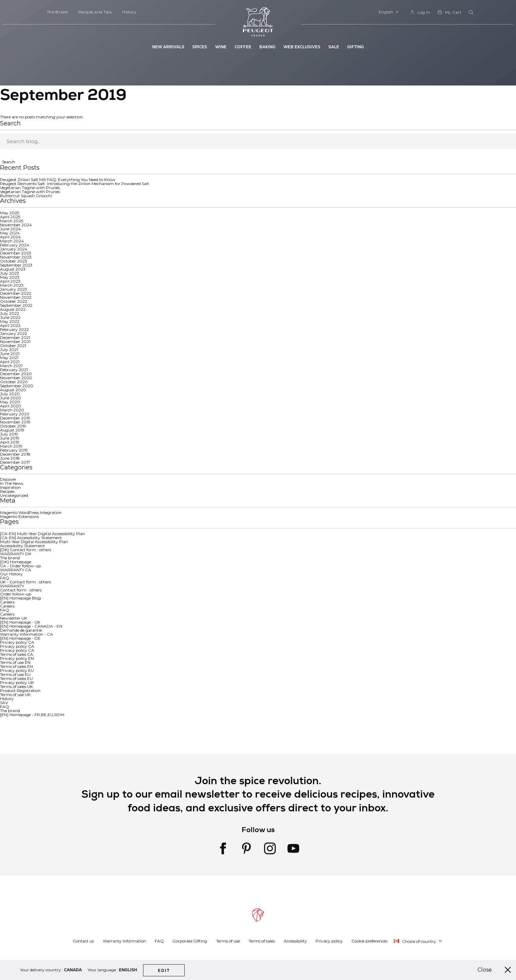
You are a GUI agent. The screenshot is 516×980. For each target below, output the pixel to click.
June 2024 (10, 229)
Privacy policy (329, 941)
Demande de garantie (21, 630)
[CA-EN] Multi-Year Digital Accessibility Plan (43, 534)
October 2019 (13, 426)
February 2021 (14, 370)
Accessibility (295, 941)
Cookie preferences (369, 941)
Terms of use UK (15, 695)
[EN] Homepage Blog (20, 598)
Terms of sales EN (16, 666)
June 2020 (11, 398)
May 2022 (10, 321)
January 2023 (14, 289)
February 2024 (15, 245)
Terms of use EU (15, 674)
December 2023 (16, 253)
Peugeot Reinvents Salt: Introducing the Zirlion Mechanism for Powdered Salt (75, 184)
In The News (12, 483)
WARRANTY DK (16, 554)
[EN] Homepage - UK (20, 622)
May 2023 (10, 277)
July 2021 (9, 350)
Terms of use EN (15, 662)
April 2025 (10, 217)
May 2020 (10, 402)
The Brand (57, 12)
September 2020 (17, 386)
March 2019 (11, 446)
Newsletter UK (14, 618)
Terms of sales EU (16, 678)
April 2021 (10, 362)
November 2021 (15, 341)
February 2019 (14, 450)
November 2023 (16, 257)
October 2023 (14, 261)
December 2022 (16, 293)
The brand (10, 558)
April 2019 (10, 442)
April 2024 (10, 237)
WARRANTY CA (16, 570)
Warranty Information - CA (26, 634)
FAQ (5, 578)
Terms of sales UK (16, 686)
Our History (11, 574)
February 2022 (14, 329)
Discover (8, 479)
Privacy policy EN (17, 658)
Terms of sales (262, 941)
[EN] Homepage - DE (20, 638)
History (129, 12)
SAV (4, 703)
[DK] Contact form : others (26, 550)
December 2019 (15, 418)
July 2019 (9, 434)
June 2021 (10, 354)
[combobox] (472, 13)
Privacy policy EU (17, 670)
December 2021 (15, 337)
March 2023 (12, 285)
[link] (420, 12)
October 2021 (13, 345)
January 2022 (14, 333)
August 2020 (13, 390)
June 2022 (10, 317)
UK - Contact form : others (25, 582)
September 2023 (16, 265)
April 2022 (10, 325)
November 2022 (16, 297)
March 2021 (11, 366)
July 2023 (10, 273)
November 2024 (16, 225)
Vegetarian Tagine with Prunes (30, 188)
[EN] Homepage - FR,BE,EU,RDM (32, 715)
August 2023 (13, 269)
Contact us (83, 941)
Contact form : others (21, 590)
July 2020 (10, 394)
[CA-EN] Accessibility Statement (31, 538)
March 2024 (12, 241)
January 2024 (14, 249)
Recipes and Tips (95, 12)
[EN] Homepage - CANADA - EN (31, 626)
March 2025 (12, 221)
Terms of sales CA (17, 654)
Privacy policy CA (17, 642)
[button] (389, 12)
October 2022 (14, 301)
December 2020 (16, 374)
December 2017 (15, 462)
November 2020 (16, 378)
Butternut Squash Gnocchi (26, 196)
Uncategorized (14, 495)
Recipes (7, 491)
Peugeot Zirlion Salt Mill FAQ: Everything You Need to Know (58, 180)
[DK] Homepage (16, 562)
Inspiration (10, 487)
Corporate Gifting (190, 941)
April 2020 (11, 406)
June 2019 (10, 438)
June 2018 (10, 458)
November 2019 (15, 422)
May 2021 (9, 358)
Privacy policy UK (17, 682)
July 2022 (10, 313)
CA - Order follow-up (20, 566)
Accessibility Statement (22, 546)
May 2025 (10, 213)
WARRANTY (12, 586)
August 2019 (12, 430)
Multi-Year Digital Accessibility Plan (34, 542)
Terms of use (228, 941)
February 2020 (15, 414)
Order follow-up (16, 594)
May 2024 (10, 233)
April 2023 (10, 281)
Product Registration (20, 690)
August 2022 (13, 309)
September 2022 (16, 305)
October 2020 (14, 382)
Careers (7, 602)
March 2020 (12, 410)
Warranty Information (124, 941)
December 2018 (15, 454)
